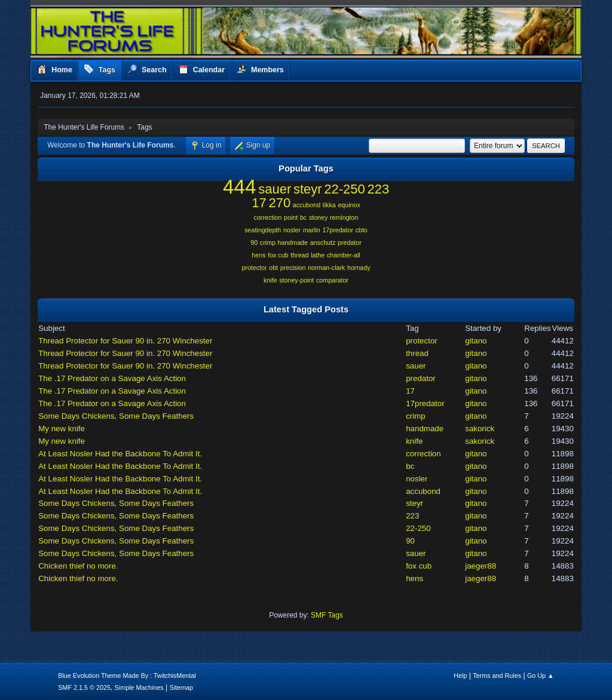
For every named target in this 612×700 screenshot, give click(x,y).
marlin (312, 230)
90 (254, 242)
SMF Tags (327, 615)
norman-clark (326, 268)
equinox (349, 205)
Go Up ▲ (541, 676)
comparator (332, 280)
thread (299, 255)
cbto (362, 230)
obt (273, 268)
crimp (268, 242)
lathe (318, 255)
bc (303, 217)
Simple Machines (139, 687)
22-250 (344, 189)
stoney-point (296, 280)
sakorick (480, 429)
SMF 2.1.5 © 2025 (84, 687)
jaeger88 (481, 566)
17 (259, 203)
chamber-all (344, 255)
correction (268, 217)
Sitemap (181, 687)
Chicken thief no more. (78, 566)
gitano (476, 341)
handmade (293, 242)
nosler (292, 230)
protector (254, 268)
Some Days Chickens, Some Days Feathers (116, 416)
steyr (308, 189)
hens (258, 255)
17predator (338, 230)
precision (293, 268)
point (291, 217)
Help (460, 676)
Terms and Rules (497, 676)
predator (350, 242)
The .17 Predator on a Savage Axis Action (112, 378)
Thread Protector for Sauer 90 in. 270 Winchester (125, 341)
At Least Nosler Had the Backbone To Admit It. (120, 454)
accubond (307, 205)
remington (344, 217)
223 (378, 189)
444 (240, 187)
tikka (329, 205)
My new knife (62, 429)
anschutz (323, 242)
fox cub (278, 255)
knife (270, 280)
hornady (359, 268)
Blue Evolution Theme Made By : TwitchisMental (127, 676)
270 (279, 203)
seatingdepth (263, 230)
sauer (275, 189)
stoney (318, 217)
